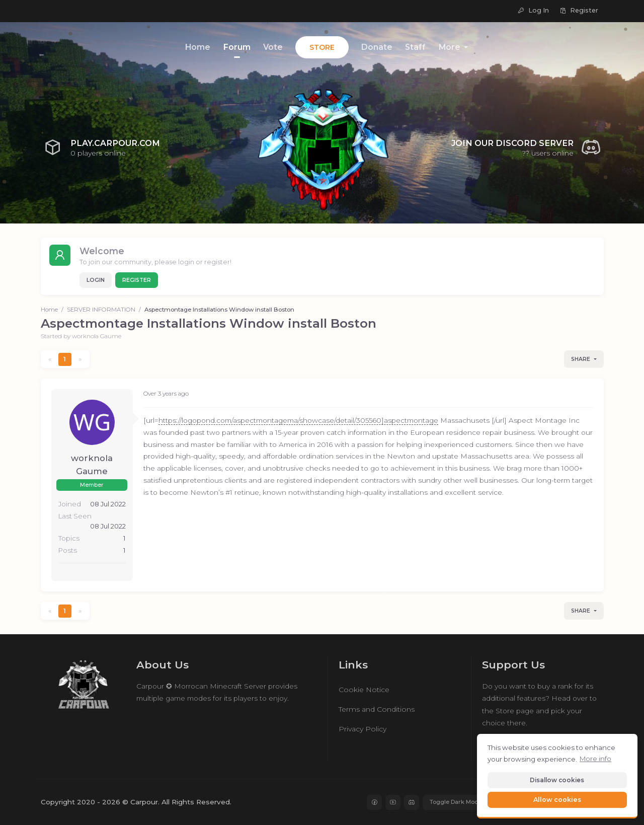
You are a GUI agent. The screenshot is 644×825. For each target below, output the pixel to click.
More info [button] (595, 759)
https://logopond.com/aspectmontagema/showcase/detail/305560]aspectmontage (298, 420)
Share (581, 359)
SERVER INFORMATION (101, 310)
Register (137, 280)
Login (96, 280)
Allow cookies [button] (557, 800)
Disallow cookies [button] (557, 780)
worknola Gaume (97, 336)
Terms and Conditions (377, 709)
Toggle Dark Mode (456, 802)
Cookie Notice (364, 690)
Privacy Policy (363, 729)
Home (49, 310)
